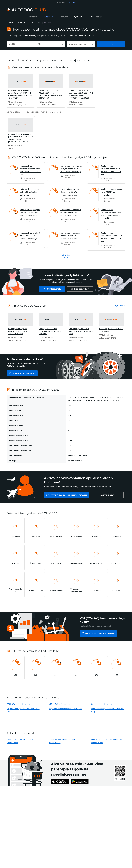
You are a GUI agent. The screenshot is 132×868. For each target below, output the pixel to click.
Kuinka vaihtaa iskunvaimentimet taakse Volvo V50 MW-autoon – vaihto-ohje (111, 214)
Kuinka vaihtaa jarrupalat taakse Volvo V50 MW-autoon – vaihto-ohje (30, 212)
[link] (32, 17)
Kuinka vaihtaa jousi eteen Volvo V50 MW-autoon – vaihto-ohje (31, 192)
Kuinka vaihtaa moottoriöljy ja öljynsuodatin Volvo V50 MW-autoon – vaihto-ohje (71, 169)
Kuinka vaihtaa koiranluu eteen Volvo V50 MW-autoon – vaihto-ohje (70, 236)
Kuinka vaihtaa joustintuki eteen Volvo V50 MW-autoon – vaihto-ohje (71, 212)
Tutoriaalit (22, 23)
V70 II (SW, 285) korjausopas (18, 704)
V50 (39, 23)
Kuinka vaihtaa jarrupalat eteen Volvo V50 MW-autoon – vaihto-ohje (71, 192)
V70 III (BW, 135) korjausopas (61, 704)
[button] (79, 17)
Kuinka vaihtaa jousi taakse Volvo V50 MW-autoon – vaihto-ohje (112, 192)
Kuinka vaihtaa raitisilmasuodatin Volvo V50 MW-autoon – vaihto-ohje (111, 170)
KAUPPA (61, 2)
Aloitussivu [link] (11, 23)
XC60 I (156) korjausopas (101, 704)
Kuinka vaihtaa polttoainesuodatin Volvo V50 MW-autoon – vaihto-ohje (30, 170)
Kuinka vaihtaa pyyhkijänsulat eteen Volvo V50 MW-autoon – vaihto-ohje (111, 237)
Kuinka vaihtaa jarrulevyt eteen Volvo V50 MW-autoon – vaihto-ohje (30, 236)
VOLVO (31, 23)
